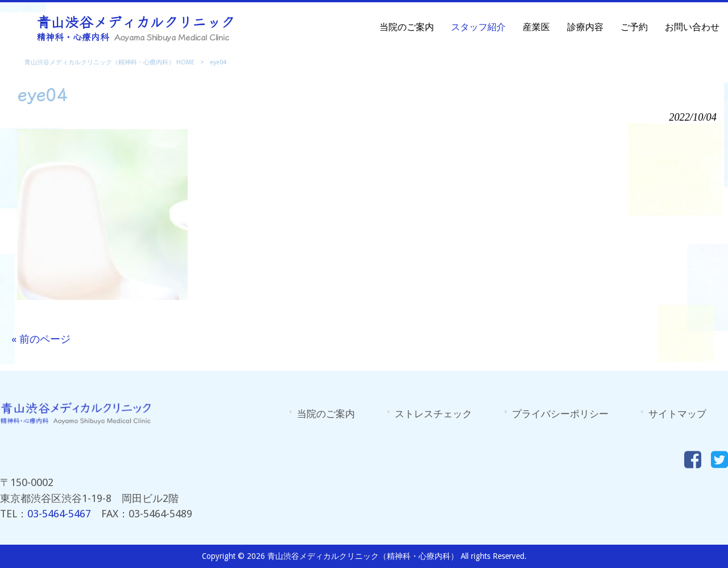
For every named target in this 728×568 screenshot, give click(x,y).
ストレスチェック (433, 414)
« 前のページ (41, 339)
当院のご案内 (326, 414)
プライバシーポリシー (560, 414)
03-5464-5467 (59, 514)
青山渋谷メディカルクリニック (136, 27)
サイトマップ (677, 414)
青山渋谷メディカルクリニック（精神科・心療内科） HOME (109, 62)
